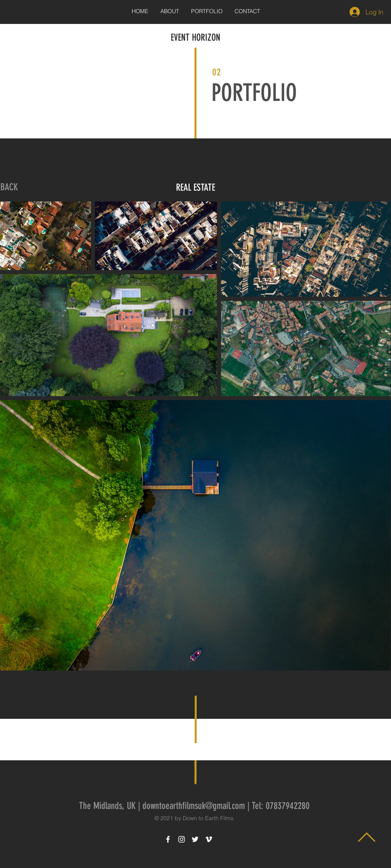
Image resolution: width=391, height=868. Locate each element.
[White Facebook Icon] (168, 839)
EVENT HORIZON (195, 37)
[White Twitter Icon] (195, 839)
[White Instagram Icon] (182, 839)
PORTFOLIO (254, 93)
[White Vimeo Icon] (209, 839)
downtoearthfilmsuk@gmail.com (194, 806)
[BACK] (9, 187)
